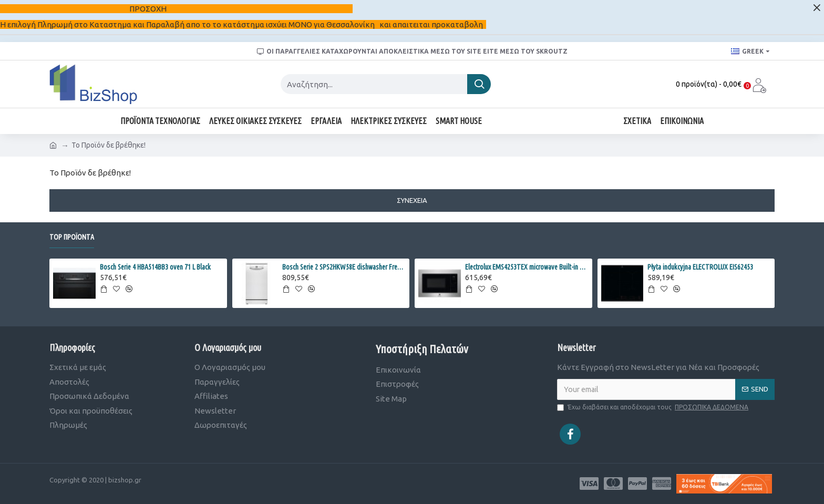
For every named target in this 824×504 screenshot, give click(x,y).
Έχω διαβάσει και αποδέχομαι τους (653, 407)
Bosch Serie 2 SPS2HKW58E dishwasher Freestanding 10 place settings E (344, 267)
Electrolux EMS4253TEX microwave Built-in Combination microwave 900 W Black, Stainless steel (527, 267)
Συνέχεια (412, 200)
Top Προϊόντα (72, 237)
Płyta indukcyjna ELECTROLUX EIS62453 (700, 267)
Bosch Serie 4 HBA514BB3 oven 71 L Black (155, 267)
